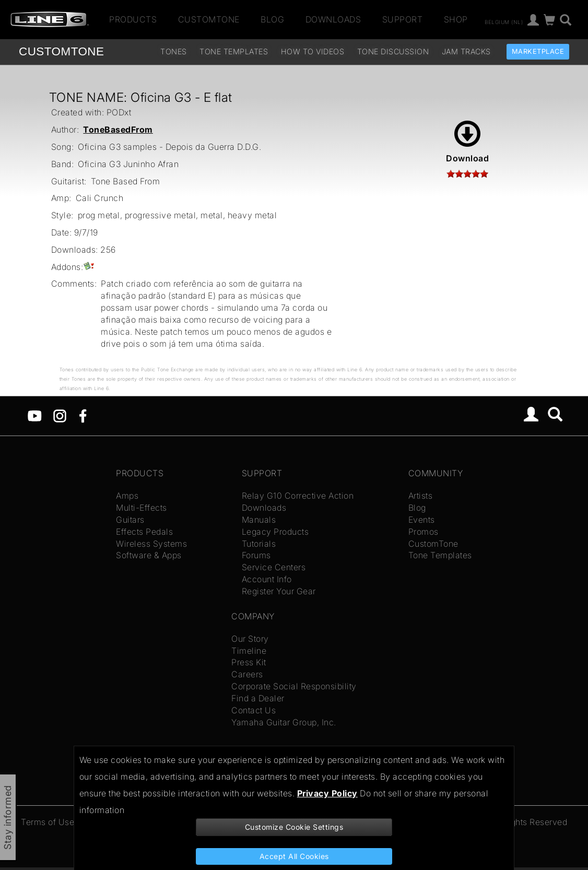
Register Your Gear (279, 591)
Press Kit (249, 662)
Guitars (130, 520)
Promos (424, 532)
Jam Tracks (466, 51)
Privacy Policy (327, 793)
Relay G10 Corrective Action (298, 496)
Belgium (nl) (504, 21)
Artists (421, 496)
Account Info (267, 579)
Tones (174, 51)
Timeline (249, 651)
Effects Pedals (144, 532)
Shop (456, 19)
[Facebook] (83, 415)
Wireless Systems (151, 544)
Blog (272, 19)
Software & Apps (149, 555)
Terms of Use (48, 822)
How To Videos (313, 51)
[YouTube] (35, 415)
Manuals (259, 520)
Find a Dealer (258, 698)
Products (133, 19)
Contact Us (254, 710)
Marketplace (538, 51)
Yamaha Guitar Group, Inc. (284, 722)
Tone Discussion (393, 51)
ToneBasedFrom (118, 130)
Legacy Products (275, 532)
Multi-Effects (142, 508)
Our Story (250, 639)
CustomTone (209, 19)
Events (422, 520)
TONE (61, 51)
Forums (256, 555)
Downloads (333, 19)
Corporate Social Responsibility (294, 686)
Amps (127, 496)
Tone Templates (234, 51)
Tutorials (259, 544)
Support (403, 19)
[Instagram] (60, 415)
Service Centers (274, 567)
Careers (247, 674)
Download (467, 142)
